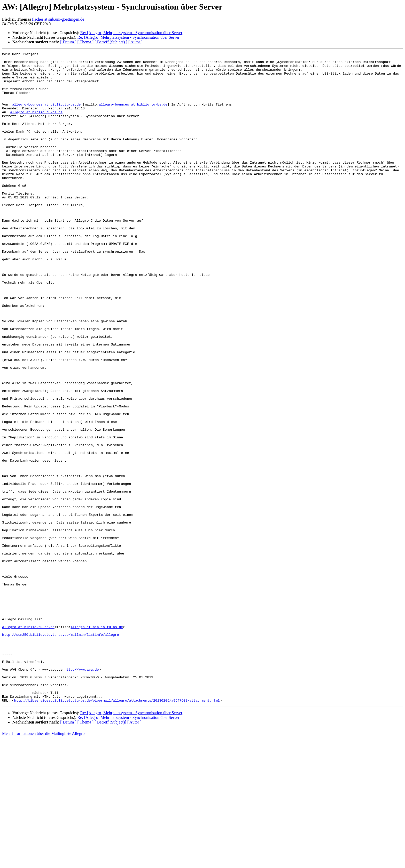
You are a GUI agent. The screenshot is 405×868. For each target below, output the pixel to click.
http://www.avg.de (82, 793)
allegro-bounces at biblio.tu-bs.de (46, 115)
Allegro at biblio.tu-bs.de (28, 742)
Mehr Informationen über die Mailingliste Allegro (43, 863)
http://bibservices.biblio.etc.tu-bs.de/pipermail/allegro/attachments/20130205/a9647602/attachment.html (117, 830)
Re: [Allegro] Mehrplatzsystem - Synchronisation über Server (131, 33)
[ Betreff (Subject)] (110, 852)
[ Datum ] (68, 42)
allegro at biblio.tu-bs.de (36, 124)
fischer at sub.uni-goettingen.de (58, 19)
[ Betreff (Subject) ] (111, 42)
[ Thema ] (86, 42)
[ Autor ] (135, 42)
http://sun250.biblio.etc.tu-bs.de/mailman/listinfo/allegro (60, 751)
